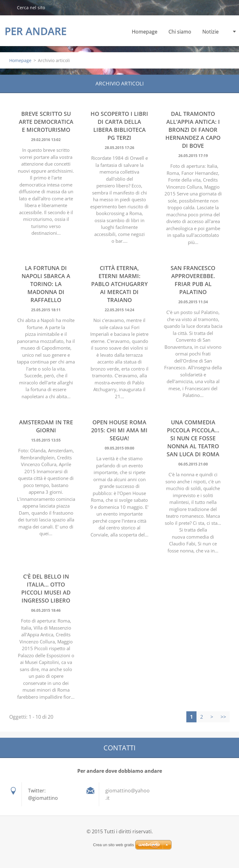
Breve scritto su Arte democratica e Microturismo (46, 122)
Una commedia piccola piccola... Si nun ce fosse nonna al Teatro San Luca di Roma (193, 438)
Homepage (145, 32)
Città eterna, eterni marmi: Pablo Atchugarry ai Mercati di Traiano (119, 284)
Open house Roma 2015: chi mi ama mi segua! (119, 430)
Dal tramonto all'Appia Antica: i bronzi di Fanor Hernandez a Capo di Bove (193, 130)
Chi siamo (180, 32)
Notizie (211, 32)
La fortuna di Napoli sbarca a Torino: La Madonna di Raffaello (46, 284)
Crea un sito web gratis (113, 845)
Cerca (8, 7)
